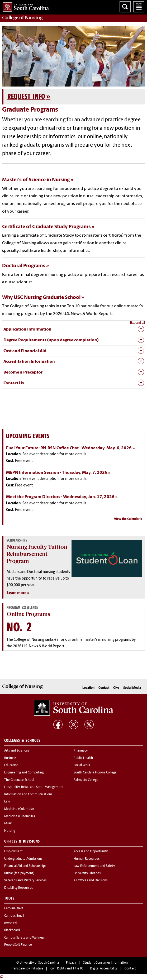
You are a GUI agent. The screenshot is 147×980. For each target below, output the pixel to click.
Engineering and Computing (24, 773)
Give (116, 688)
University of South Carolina (39, 963)
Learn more (17, 593)
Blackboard (12, 930)
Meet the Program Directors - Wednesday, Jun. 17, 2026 (60, 497)
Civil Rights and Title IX (67, 969)
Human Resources (87, 859)
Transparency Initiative (27, 969)
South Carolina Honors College (95, 773)
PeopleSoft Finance (18, 945)
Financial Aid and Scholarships (25, 866)
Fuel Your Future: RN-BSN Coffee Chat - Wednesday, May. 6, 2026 (69, 448)
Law (7, 802)
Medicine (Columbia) (19, 809)
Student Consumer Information (105, 963)
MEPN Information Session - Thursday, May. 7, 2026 (57, 473)
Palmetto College (86, 780)
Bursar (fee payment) (19, 873)
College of (22, 18)
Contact (104, 688)
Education (11, 765)
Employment (13, 852)
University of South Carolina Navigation (139, 7)
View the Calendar (127, 519)
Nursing (10, 831)
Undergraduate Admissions (23, 859)
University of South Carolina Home (24, 6)
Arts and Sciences (17, 751)
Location (88, 688)
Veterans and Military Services (25, 881)
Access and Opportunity (91, 852)
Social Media (132, 688)
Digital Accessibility (104, 969)
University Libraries (87, 873)
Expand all (137, 323)
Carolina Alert (14, 909)
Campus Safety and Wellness (24, 938)
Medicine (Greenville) (20, 816)
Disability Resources (18, 888)
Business (10, 758)
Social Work (82, 765)
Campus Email (14, 916)
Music (8, 824)
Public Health (83, 758)
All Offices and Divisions (91, 881)
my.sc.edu (11, 923)
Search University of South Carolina (125, 7)
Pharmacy (81, 751)
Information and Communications (28, 795)
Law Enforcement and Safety (94, 866)
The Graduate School (19, 780)
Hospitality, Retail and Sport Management (34, 787)
